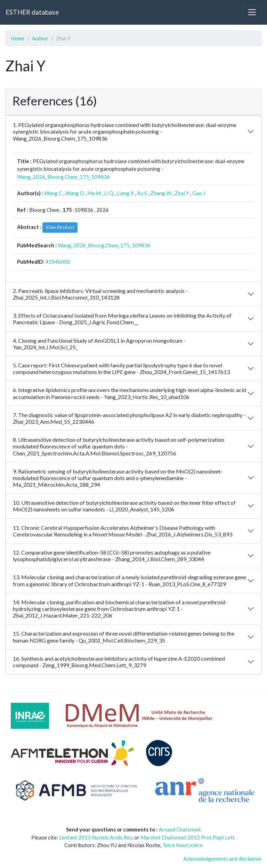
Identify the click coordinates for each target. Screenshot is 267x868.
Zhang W (161, 193)
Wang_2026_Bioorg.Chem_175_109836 (63, 177)
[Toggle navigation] (252, 12)
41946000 (58, 262)
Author (40, 38)
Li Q (109, 193)
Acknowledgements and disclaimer (222, 859)
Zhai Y (182, 193)
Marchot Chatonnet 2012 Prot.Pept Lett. (188, 837)
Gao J (199, 193)
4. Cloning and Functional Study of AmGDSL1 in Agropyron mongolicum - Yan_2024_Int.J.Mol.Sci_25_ (99, 344)
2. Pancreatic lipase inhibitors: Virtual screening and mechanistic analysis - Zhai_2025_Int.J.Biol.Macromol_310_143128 (100, 294)
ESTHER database (32, 12)
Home (18, 38)
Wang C (53, 193)
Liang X (125, 193)
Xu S (142, 193)
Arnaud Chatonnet (180, 829)
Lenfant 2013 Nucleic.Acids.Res (96, 837)
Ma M (94, 193)
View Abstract (60, 227)
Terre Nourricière (183, 845)
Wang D (75, 193)
